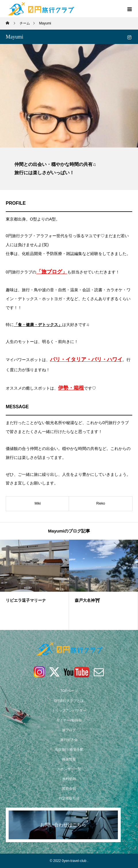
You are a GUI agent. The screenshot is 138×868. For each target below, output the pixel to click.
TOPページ (69, 691)
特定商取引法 (69, 798)
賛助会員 (69, 789)
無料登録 (69, 779)
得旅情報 (69, 759)
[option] (34, 585)
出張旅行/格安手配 (69, 750)
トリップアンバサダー (69, 710)
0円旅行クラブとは (69, 701)
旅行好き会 (69, 740)
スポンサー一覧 (69, 769)
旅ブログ (69, 730)
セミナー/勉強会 (69, 720)
